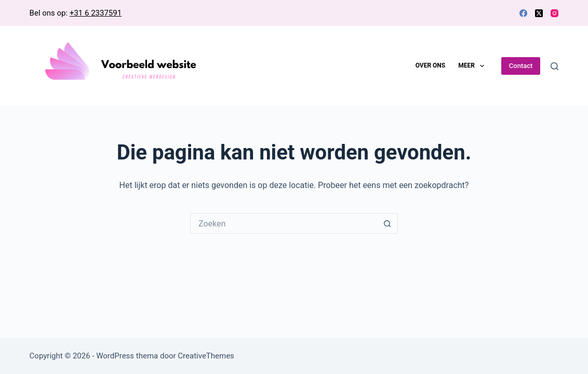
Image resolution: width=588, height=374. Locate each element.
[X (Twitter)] (539, 13)
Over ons (431, 65)
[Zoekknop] (387, 223)
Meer (473, 66)
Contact (521, 66)
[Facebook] (523, 13)
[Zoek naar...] (284, 223)
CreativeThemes (206, 356)
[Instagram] (554, 13)
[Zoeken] (554, 66)
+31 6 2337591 (96, 13)
